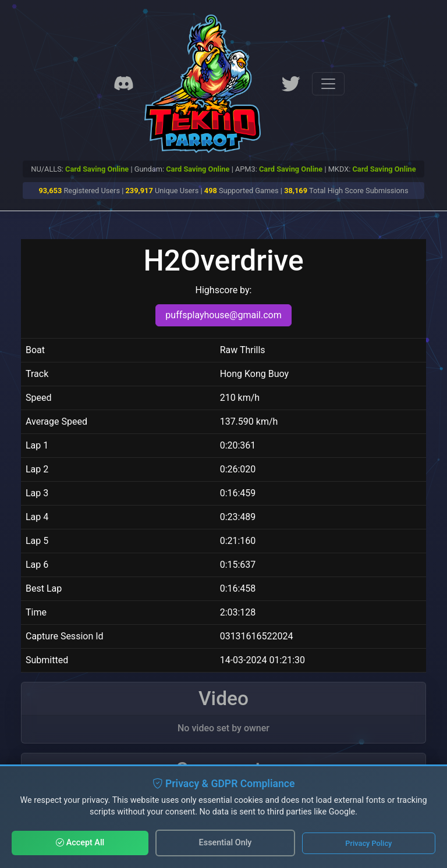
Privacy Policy (368, 843)
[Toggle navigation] (328, 84)
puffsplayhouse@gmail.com (223, 315)
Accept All (80, 843)
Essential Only (226, 843)
